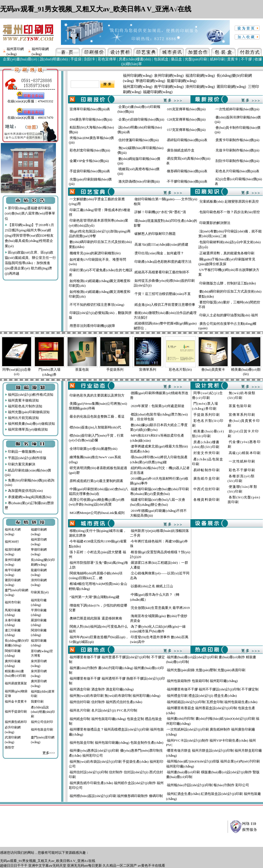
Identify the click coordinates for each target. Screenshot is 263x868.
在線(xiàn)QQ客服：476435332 (30, 99)
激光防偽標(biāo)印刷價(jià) (139, 181)
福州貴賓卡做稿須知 (22, 400)
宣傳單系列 (148, 369)
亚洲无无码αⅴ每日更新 (84, 865)
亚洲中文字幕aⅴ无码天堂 (47, 865)
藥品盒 (176, 59)
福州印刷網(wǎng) (138, 76)
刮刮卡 (90, 59)
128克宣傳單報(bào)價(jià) (186, 119)
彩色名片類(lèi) (180, 369)
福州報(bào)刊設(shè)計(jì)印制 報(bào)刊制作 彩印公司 (208, 785)
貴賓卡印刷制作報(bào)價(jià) (237, 140)
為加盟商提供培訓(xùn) (24, 491)
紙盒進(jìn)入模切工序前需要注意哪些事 (165, 305)
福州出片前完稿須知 (22, 418)
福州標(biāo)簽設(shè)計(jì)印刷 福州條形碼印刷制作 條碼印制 (116, 796)
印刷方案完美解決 (20, 464)
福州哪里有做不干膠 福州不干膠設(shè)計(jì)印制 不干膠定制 (213, 689)
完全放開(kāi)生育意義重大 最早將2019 (160, 608)
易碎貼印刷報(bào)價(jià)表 (187, 140)
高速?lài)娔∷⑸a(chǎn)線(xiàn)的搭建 (161, 244)
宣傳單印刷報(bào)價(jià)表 (90, 109)
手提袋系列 (115, 369)
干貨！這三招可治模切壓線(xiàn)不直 (163, 294)
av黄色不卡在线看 (152, 865)
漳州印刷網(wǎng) (200, 87)
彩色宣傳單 (107, 59)
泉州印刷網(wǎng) (169, 76)
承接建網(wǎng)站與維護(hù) (28, 497)
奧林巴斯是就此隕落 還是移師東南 (96, 618)
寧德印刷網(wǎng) (150, 81)
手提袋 (76, 59)
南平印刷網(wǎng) (169, 87)
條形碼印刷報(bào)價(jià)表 (187, 171)
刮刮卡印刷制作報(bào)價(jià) (237, 161)
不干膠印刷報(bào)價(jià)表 (187, 181)
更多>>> (49, 753)
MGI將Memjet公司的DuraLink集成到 (97, 513)
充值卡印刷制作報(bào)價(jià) (237, 150)
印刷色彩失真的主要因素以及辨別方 (97, 395)
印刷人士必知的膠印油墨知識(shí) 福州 (229, 315)
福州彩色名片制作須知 (23, 406)
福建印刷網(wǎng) (158, 92)
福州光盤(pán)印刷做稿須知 (27, 412)
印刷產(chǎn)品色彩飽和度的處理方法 (163, 262)
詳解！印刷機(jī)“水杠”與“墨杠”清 (160, 212)
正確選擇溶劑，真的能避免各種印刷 (227, 253)
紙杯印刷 (217, 59)
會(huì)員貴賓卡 (213, 369)
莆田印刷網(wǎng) (231, 87)
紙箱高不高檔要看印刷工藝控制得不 (162, 272)
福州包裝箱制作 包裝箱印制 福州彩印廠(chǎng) (202, 681)
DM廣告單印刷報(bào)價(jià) (91, 119)
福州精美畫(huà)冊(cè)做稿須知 (30, 424)
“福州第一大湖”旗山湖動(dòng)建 (95, 597)
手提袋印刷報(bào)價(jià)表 (90, 171)
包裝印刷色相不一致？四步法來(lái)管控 (230, 212)
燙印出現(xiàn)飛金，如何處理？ (159, 253)
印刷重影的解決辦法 (215, 223)
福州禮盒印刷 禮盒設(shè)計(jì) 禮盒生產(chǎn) (202, 696)
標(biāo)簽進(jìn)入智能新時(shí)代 (95, 427)
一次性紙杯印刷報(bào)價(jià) (237, 109)
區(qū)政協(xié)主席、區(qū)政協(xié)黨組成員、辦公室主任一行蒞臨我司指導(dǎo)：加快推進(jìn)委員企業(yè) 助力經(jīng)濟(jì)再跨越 (30, 263)
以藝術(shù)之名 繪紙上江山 (152, 586)
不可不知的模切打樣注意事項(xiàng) (97, 305)
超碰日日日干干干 (14, 865)
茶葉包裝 (82, 369)
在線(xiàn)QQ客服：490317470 (30, 116)
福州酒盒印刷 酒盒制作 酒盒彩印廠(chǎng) (102, 689)
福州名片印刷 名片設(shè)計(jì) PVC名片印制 (103, 710)
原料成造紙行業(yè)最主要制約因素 (96, 481)
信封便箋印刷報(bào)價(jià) (139, 140)
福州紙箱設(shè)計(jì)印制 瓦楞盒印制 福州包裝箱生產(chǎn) (212, 702)
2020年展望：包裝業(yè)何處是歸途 (158, 406)
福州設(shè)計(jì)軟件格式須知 (29, 395)
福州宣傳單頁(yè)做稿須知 (26, 429)
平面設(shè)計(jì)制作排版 (26, 458)
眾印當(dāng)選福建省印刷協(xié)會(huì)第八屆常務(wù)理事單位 (30, 213)
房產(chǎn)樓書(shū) (135, 59)
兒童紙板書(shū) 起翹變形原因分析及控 (229, 201)
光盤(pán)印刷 (196, 59)
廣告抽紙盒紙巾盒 (181, 150)
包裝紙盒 (161, 59)
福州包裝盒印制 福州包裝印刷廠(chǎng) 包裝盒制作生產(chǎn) (116, 743)
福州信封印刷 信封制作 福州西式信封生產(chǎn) (106, 702)
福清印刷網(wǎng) (200, 76)
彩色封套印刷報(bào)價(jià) (90, 150)
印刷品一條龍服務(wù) (23, 452)
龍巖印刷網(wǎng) (182, 81)
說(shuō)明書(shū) (54, 59)
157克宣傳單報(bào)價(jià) (186, 130)
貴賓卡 (233, 59)
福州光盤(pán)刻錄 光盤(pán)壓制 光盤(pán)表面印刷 (206, 670)
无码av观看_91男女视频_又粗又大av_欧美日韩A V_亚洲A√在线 (96, 9)
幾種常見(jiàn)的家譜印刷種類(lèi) (95, 253)
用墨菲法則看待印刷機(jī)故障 (92, 326)
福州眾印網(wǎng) (138, 87)
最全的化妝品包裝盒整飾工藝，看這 (97, 416)
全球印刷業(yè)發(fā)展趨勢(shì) (94, 449)
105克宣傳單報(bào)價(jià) (186, 109)
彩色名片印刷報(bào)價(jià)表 (237, 171)
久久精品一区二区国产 (120, 865)
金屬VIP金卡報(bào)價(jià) (89, 161)
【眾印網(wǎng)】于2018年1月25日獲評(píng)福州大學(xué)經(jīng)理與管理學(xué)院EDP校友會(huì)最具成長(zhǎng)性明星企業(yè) (29, 235)
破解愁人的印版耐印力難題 (155, 234)
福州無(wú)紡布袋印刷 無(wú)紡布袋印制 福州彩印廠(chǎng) (115, 696)
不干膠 (246, 59)
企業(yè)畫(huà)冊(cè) (20, 59)
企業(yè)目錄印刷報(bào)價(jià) (141, 119)
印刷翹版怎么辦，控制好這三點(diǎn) (228, 283)
